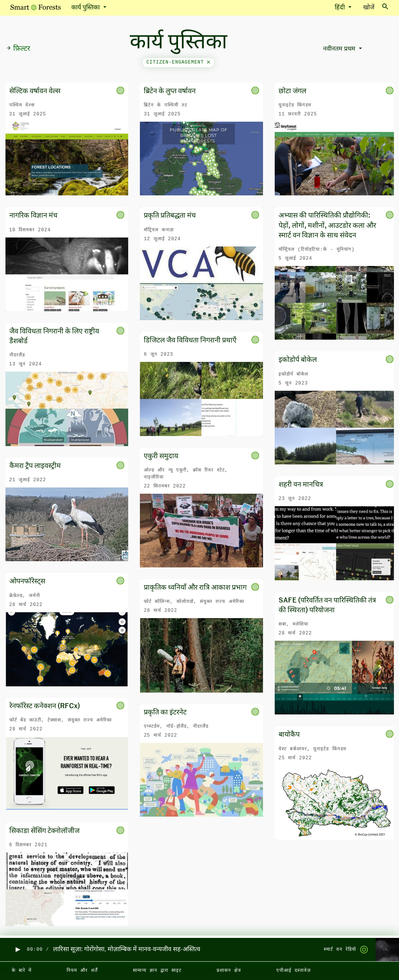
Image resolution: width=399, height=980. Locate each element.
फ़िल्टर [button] (18, 49)
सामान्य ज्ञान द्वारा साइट (157, 971)
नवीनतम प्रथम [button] (340, 49)
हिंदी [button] (341, 8)
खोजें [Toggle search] (376, 7)
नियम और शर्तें (82, 971)
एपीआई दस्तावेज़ (294, 971)
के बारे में (22, 971)
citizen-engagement (178, 62)
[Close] (208, 62)
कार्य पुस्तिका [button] (86, 8)
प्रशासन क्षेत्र (229, 971)
